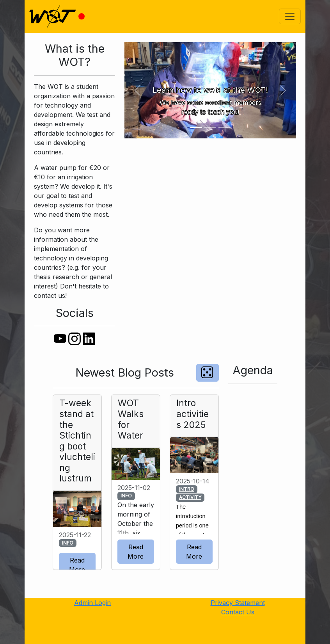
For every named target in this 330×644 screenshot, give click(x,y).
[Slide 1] (196, 128)
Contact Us (238, 612)
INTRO (187, 489)
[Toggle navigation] (290, 16)
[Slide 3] (224, 128)
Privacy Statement (238, 603)
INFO (68, 543)
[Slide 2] (210, 128)
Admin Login (92, 603)
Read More (77, 565)
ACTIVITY (190, 497)
